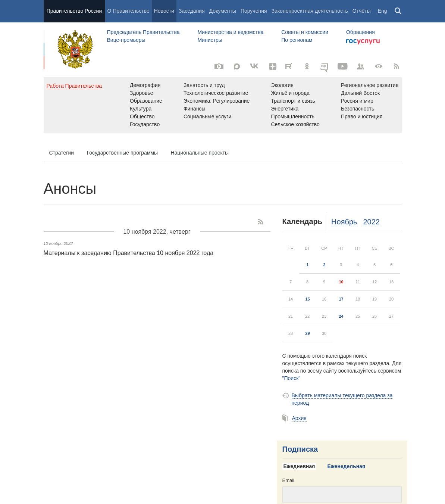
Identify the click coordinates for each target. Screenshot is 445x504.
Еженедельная (347, 466)
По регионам (297, 40)
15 (307, 299)
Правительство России (74, 11)
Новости (164, 11)
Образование (146, 101)
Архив (299, 418)
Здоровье (142, 93)
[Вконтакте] (255, 66)
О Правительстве (129, 11)
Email (289, 480)
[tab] (302, 467)
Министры (210, 40)
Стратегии (62, 153)
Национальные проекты (200, 153)
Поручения (254, 11)
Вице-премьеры (126, 40)
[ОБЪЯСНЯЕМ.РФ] (325, 66)
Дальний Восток (360, 93)
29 (307, 333)
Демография (145, 85)
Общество (142, 116)
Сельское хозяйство (295, 124)
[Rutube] (290, 66)
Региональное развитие (370, 85)
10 (341, 282)
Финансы (195, 109)
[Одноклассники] (307, 66)
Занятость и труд (204, 85)
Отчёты (362, 11)
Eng (383, 11)
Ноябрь (344, 222)
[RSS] (397, 66)
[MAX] (237, 66)
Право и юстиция (362, 116)
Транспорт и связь (293, 101)
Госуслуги (363, 42)
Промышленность (292, 116)
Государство (145, 124)
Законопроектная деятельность (310, 11)
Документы (223, 11)
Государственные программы (123, 153)
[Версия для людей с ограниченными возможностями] (379, 66)
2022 (371, 222)
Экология (282, 85)
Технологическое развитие (216, 93)
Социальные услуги (207, 116)
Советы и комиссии (305, 32)
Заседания (192, 11)
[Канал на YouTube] (343, 66)
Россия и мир (357, 101)
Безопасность (358, 109)
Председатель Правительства (143, 32)
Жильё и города (290, 93)
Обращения (361, 32)
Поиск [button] (398, 11)
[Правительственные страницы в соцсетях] (361, 66)
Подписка (300, 449)
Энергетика (285, 109)
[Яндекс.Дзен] (273, 66)
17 (341, 299)
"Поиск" (292, 378)
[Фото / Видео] (219, 66)
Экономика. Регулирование (217, 101)
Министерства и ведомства (230, 32)
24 (341, 316)
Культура (141, 109)
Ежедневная (299, 466)
